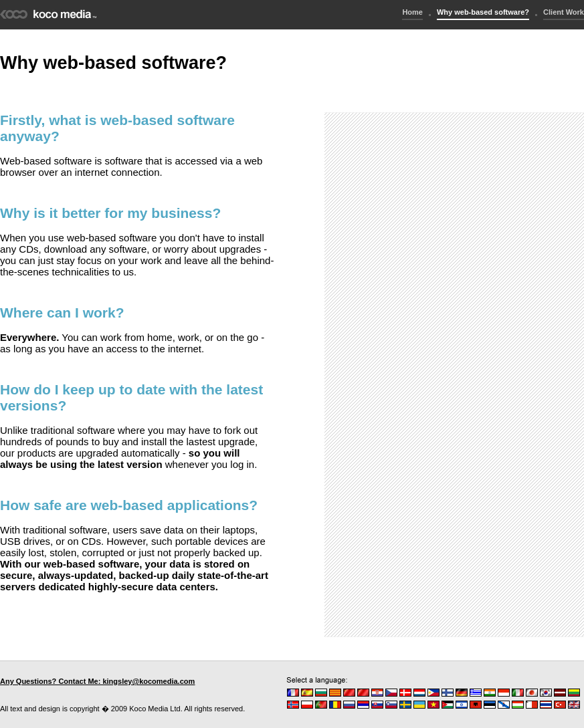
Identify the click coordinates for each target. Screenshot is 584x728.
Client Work (564, 12)
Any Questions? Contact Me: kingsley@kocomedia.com (97, 681)
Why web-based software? (483, 12)
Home (412, 12)
